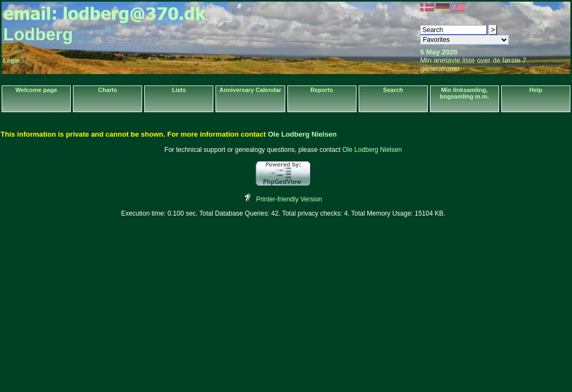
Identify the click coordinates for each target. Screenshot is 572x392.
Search (393, 90)
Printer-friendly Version (289, 199)
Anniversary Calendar (250, 90)
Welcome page (36, 90)
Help (536, 90)
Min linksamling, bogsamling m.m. (464, 93)
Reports (322, 90)
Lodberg (38, 34)
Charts (107, 90)
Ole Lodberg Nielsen (302, 134)
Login (11, 60)
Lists (179, 90)
